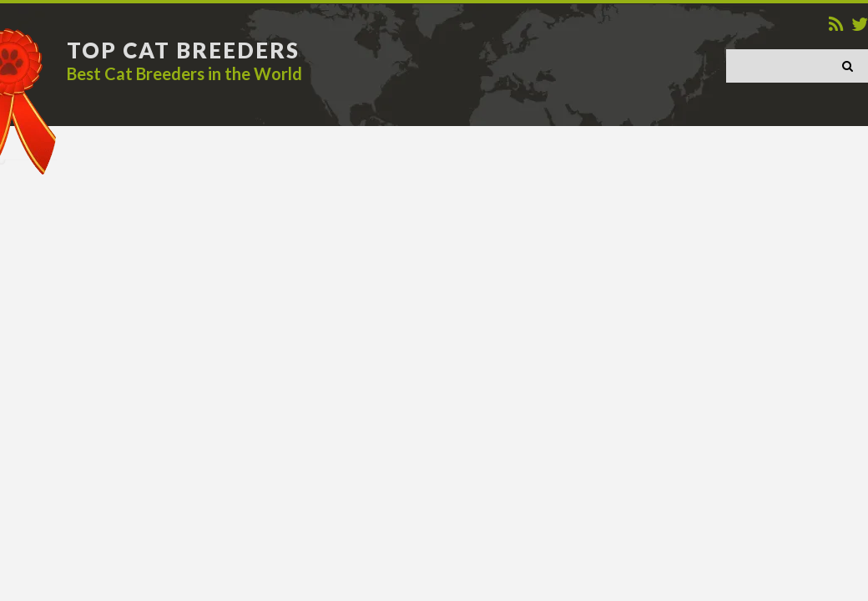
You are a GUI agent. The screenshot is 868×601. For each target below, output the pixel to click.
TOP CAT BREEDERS (183, 50)
